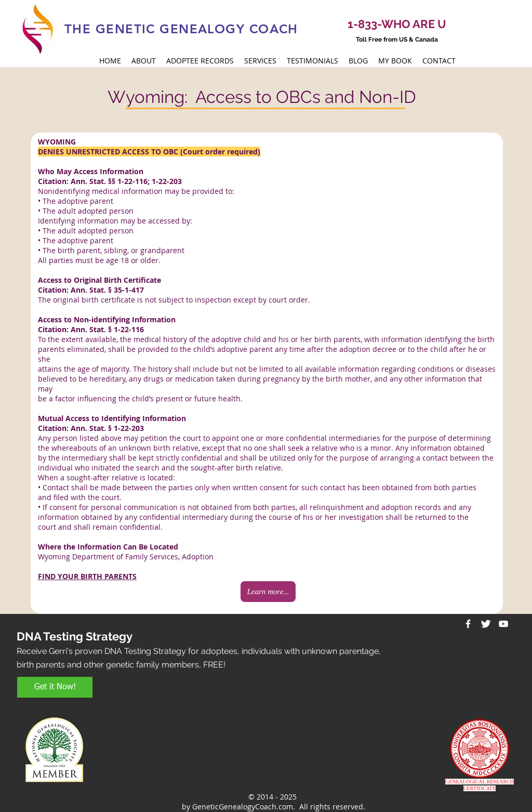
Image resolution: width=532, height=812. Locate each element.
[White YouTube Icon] (503, 624)
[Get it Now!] (55, 687)
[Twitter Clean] (486, 624)
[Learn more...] (268, 592)
